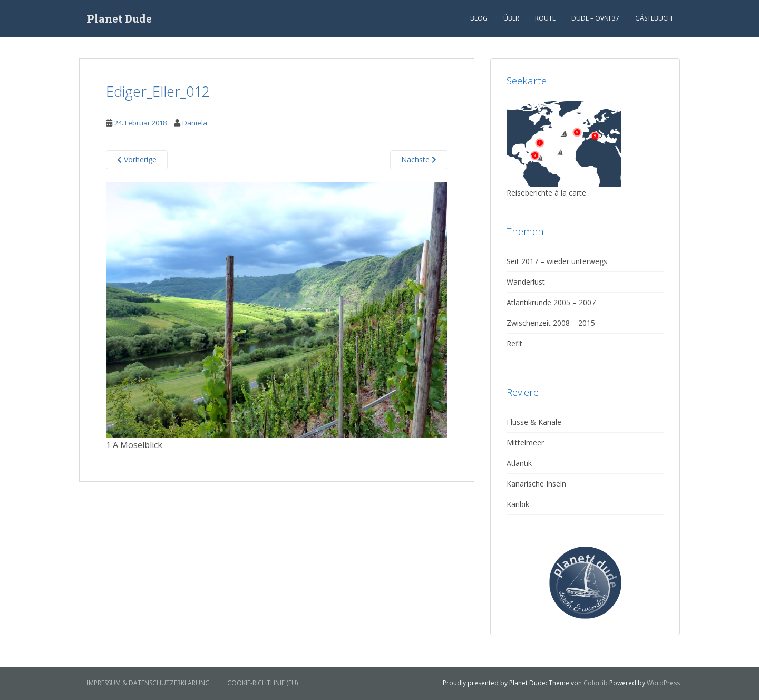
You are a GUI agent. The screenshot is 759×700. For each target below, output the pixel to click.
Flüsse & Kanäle (534, 422)
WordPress (663, 683)
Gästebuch (654, 18)
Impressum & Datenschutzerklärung (148, 683)
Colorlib (596, 683)
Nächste (419, 159)
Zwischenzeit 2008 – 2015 (551, 323)
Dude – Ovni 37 (595, 18)
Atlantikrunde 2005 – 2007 (551, 302)
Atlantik (519, 463)
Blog (479, 18)
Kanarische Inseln (536, 484)
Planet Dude (119, 18)
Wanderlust (526, 282)
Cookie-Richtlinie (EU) (262, 683)
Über (511, 18)
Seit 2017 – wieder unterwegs (557, 261)
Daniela (195, 123)
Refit (514, 343)
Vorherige (137, 159)
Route (545, 18)
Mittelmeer (525, 443)
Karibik (518, 504)
